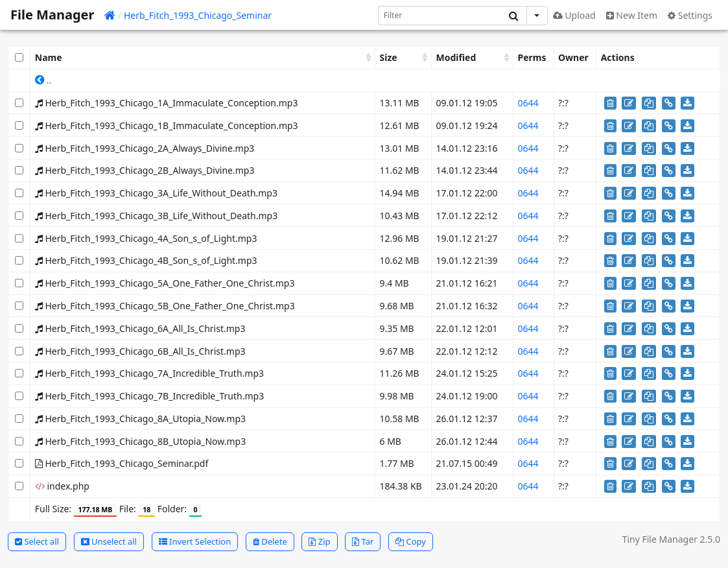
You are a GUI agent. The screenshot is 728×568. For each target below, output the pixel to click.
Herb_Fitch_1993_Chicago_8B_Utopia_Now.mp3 (140, 441)
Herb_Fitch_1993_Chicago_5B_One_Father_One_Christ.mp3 (165, 306)
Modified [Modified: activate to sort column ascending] (456, 57)
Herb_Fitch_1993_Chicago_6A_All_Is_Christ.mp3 (140, 328)
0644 (528, 103)
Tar (363, 541)
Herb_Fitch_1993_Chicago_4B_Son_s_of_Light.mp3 (146, 260)
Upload (574, 15)
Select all (37, 541)
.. (43, 80)
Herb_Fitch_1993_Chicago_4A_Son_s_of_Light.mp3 (146, 238)
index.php (62, 486)
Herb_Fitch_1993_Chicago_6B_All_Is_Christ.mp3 (140, 351)
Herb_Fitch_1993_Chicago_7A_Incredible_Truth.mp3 (149, 373)
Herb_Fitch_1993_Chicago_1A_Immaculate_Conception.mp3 (167, 103)
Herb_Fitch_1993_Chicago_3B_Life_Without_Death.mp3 (156, 216)
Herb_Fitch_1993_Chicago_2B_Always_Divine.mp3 (145, 170)
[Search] (440, 16)
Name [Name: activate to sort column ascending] (49, 57)
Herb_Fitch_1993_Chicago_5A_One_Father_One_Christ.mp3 (165, 283)
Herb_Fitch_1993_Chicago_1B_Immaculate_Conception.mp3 (167, 125)
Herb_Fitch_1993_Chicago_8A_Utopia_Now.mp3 (140, 419)
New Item (632, 15)
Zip (319, 541)
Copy (411, 541)
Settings (690, 15)
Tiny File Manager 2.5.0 (671, 539)
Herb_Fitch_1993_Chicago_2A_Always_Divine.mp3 (145, 148)
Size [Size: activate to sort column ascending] (388, 57)
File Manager (52, 15)
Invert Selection (195, 541)
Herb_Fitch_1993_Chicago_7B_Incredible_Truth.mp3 (149, 396)
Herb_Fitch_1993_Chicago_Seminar (198, 15)
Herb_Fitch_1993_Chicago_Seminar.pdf (122, 463)
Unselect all (109, 541)
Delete (270, 541)
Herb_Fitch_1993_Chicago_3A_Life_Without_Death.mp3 (156, 193)
